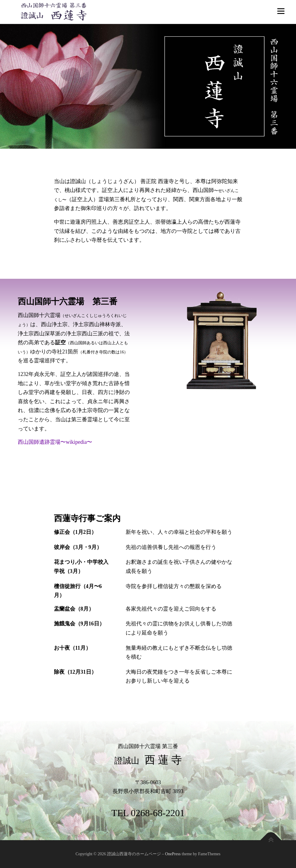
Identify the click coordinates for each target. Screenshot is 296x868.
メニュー (281, 11)
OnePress (173, 854)
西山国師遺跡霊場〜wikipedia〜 (55, 442)
